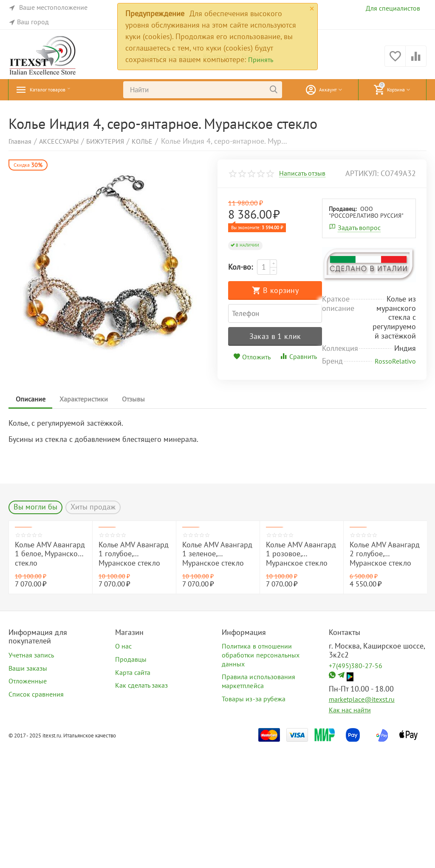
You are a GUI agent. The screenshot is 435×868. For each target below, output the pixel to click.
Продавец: (249, 356)
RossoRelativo (395, 483)
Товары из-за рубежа (253, 821)
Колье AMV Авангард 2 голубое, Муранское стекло (385, 676)
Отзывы (141, 521)
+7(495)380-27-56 (356, 788)
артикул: (362, 173)
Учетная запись (31, 777)
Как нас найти (350, 832)
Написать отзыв (302, 174)
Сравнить (345, 333)
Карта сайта (133, 794)
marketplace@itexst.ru (362, 822)
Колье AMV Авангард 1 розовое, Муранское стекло (301, 676)
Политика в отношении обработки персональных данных (260, 777)
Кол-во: (240, 267)
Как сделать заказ (141, 808)
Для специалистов (393, 8)
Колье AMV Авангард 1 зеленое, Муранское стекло (217, 676)
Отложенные (28, 803)
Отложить (299, 334)
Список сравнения (36, 816)
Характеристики (88, 521)
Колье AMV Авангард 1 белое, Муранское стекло (50, 676)
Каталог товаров (57, 90)
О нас (123, 768)
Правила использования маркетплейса (258, 804)
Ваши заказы (28, 790)
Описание (32, 521)
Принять (261, 60)
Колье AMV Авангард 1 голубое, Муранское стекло (134, 676)
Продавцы (131, 781)
